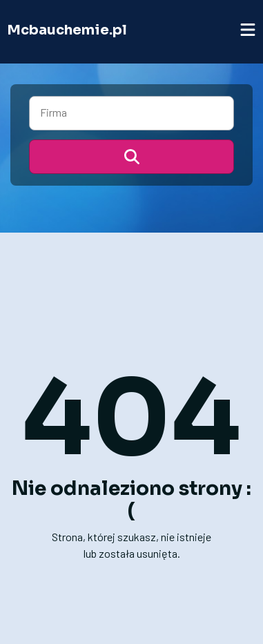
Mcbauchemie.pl (67, 30)
